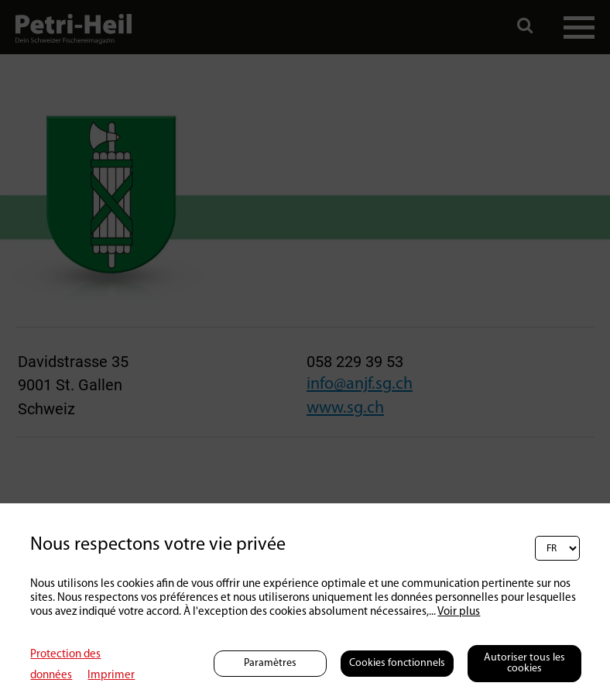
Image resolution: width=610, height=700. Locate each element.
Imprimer (111, 676)
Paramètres (270, 663)
